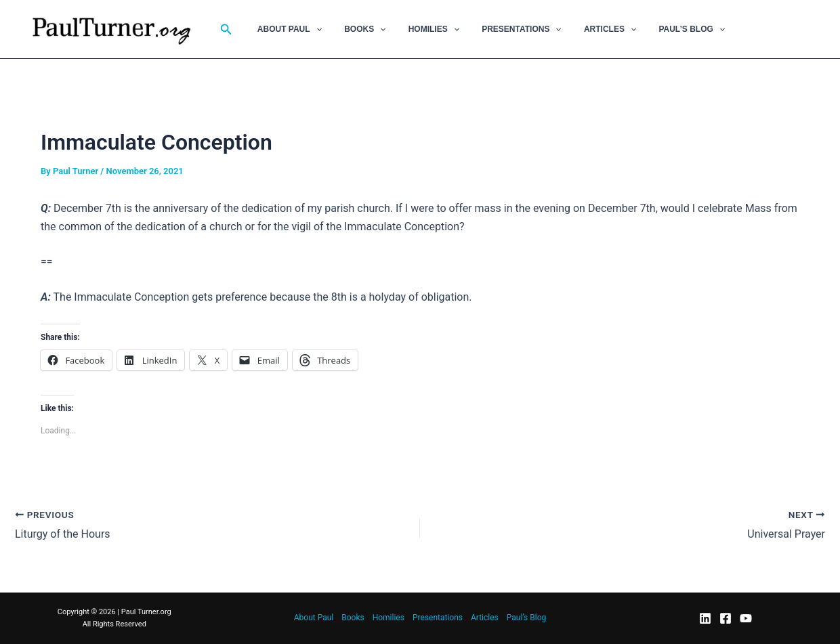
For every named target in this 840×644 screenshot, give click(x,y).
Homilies (418, 29)
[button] (226, 29)
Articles (582, 29)
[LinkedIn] (705, 618)
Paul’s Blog (657, 29)
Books (355, 29)
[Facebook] (726, 618)
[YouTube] (746, 618)
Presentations (500, 29)
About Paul (286, 29)
